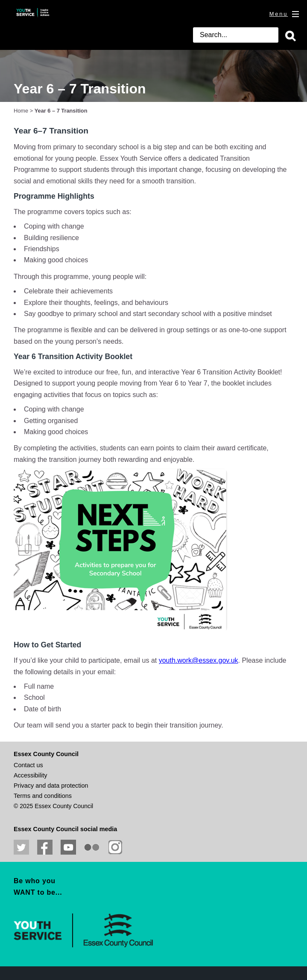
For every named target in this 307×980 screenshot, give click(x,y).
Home (21, 111)
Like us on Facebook (45, 847)
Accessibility (30, 775)
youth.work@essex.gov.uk (199, 660)
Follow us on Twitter (21, 847)
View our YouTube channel (68, 847)
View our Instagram (115, 847)
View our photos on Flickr (92, 847)
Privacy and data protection (51, 786)
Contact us (28, 765)
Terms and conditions (43, 796)
